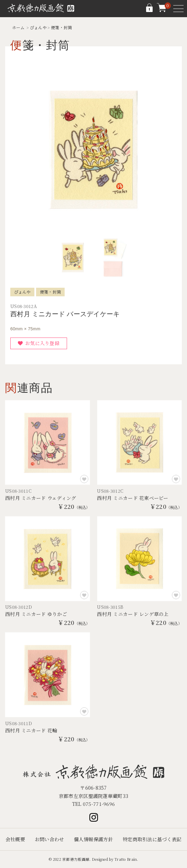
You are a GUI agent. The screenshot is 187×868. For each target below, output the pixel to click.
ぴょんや (38, 27)
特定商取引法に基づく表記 (152, 839)
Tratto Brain (126, 859)
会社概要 (15, 839)
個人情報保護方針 (93, 839)
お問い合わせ (49, 839)
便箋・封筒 (61, 27)
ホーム (18, 27)
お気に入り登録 (42, 343)
